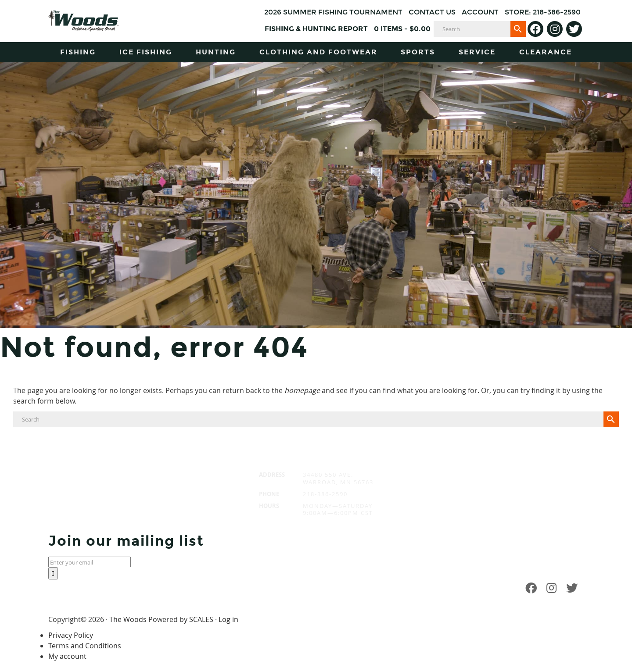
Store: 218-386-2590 (543, 12)
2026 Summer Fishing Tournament (333, 12)
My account (67, 656)
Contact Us (432, 12)
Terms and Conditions (85, 646)
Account (480, 12)
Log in (228, 619)
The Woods (128, 619)
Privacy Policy (71, 635)
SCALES (201, 619)
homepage (302, 390)
